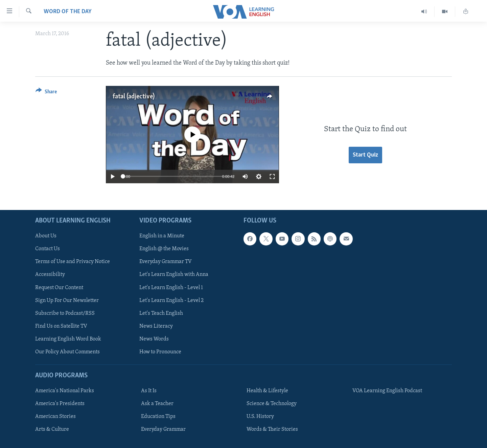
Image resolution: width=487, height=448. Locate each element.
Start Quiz (365, 155)
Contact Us (48, 249)
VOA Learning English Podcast (387, 391)
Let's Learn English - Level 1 (171, 287)
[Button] (46, 93)
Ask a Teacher (157, 404)
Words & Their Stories (272, 429)
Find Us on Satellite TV (61, 326)
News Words (154, 339)
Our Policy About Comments (67, 352)
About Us (46, 236)
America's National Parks (65, 391)
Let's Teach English (161, 313)
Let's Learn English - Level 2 (171, 300)
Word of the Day (68, 12)
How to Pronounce (160, 352)
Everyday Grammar (163, 429)
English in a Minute (162, 236)
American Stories (55, 417)
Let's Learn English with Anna (174, 275)
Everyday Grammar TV (166, 262)
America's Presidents (60, 404)
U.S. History (260, 417)
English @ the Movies (164, 249)
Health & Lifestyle (267, 391)
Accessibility (50, 275)
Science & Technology (272, 404)
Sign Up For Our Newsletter (67, 300)
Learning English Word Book (68, 339)
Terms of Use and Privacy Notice (73, 262)
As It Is (149, 391)
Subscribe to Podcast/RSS (65, 313)
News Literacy (156, 326)
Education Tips (158, 417)
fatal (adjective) (134, 97)
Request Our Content (59, 287)
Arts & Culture (52, 429)
